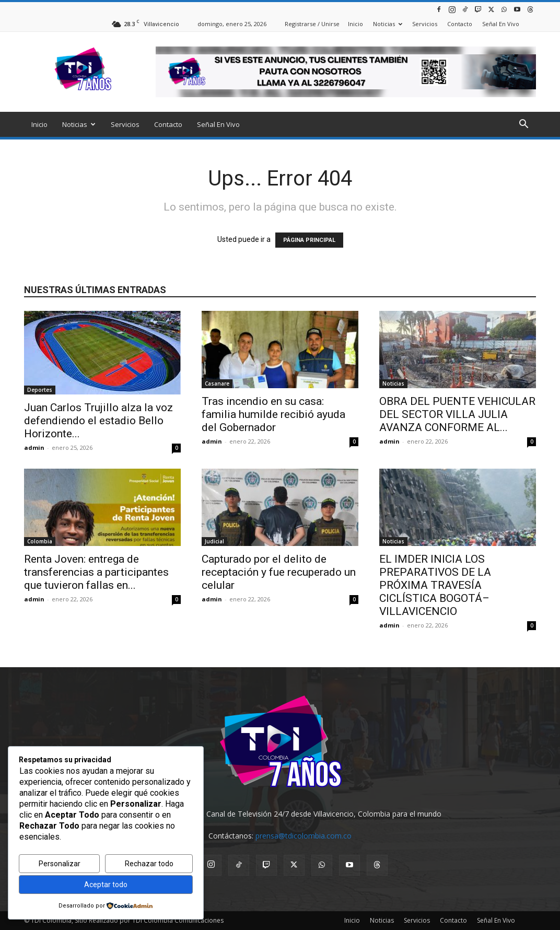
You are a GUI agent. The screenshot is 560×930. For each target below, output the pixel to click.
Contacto (460, 24)
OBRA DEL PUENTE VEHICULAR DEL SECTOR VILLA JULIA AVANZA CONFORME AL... (457, 414)
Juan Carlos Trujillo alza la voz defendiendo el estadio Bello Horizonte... (98, 421)
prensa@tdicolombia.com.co (304, 836)
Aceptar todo (106, 885)
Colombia (40, 541)
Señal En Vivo (501, 24)
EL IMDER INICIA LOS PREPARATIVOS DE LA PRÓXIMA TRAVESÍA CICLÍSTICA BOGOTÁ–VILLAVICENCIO (435, 585)
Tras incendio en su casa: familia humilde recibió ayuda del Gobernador (273, 414)
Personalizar (60, 864)
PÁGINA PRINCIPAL (309, 240)
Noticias (388, 24)
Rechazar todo (149, 864)
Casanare (217, 383)
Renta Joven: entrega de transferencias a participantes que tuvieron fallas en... (96, 572)
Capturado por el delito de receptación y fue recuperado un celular (279, 572)
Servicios (425, 24)
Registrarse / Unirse (312, 24)
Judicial (214, 541)
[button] (523, 125)
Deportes (40, 390)
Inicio (355, 24)
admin (34, 447)
